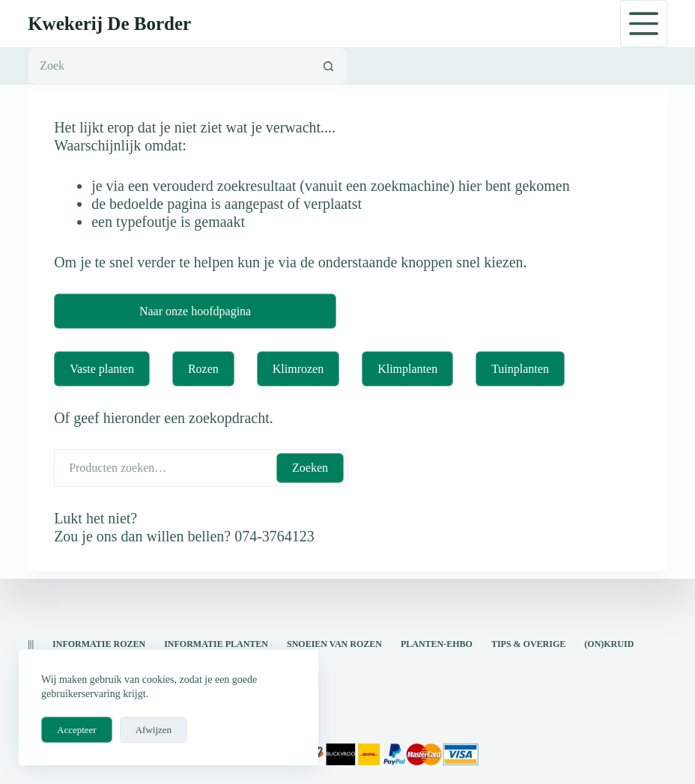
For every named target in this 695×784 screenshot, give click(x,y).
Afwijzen (154, 730)
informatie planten (216, 644)
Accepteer (77, 730)
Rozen (203, 369)
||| (31, 644)
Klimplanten (407, 369)
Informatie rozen (99, 644)
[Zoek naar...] (169, 66)
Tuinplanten (520, 369)
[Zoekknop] (329, 66)
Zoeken (310, 468)
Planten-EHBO (437, 644)
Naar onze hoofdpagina (195, 311)
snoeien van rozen (334, 644)
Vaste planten (102, 369)
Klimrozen (298, 369)
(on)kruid (609, 644)
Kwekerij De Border (109, 24)
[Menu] (644, 24)
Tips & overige (528, 644)
